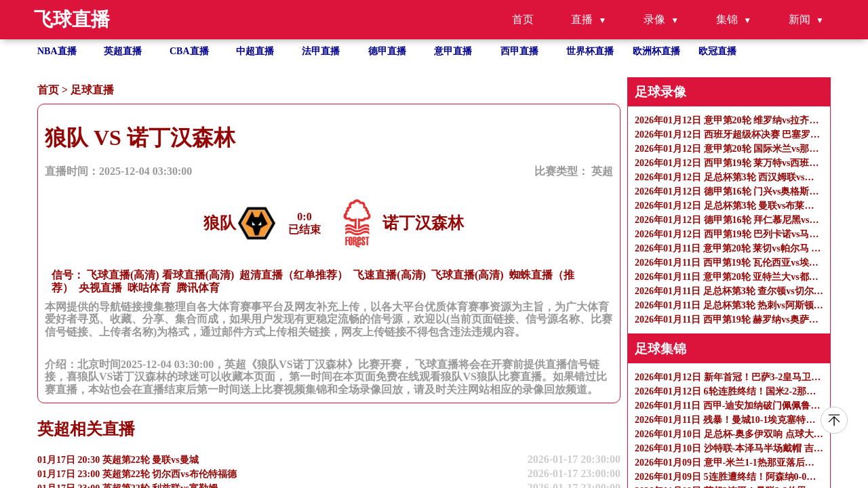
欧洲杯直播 (656, 51)
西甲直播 (519, 51)
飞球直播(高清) (123, 275)
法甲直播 (321, 51)
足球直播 (92, 90)
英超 (602, 171)
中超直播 (255, 51)
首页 (523, 19)
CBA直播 (189, 51)
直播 (582, 19)
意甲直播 (453, 51)
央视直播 (100, 288)
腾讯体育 (198, 288)
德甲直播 (387, 51)
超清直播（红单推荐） (294, 275)
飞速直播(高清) (390, 275)
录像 (654, 19)
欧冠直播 (717, 51)
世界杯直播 (590, 51)
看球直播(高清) (198, 275)
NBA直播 (57, 51)
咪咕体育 (149, 288)
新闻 (800, 19)
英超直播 (123, 51)
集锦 (727, 19)
